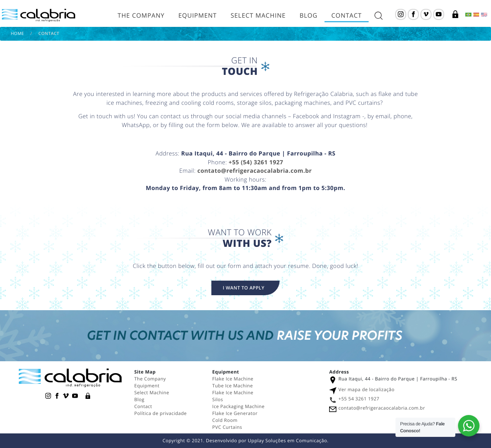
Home (17, 34)
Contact (347, 15)
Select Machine (258, 15)
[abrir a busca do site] (379, 15)
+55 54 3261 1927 (359, 399)
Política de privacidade (161, 413)
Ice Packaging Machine (238, 406)
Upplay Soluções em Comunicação (288, 441)
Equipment (198, 15)
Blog (309, 15)
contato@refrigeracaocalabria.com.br (254, 171)
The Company (141, 15)
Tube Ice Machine (232, 386)
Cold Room (225, 420)
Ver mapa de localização (366, 389)
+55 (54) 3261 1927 (256, 162)
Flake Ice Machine (233, 379)
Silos (217, 399)
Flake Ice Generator (235, 413)
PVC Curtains (227, 427)
